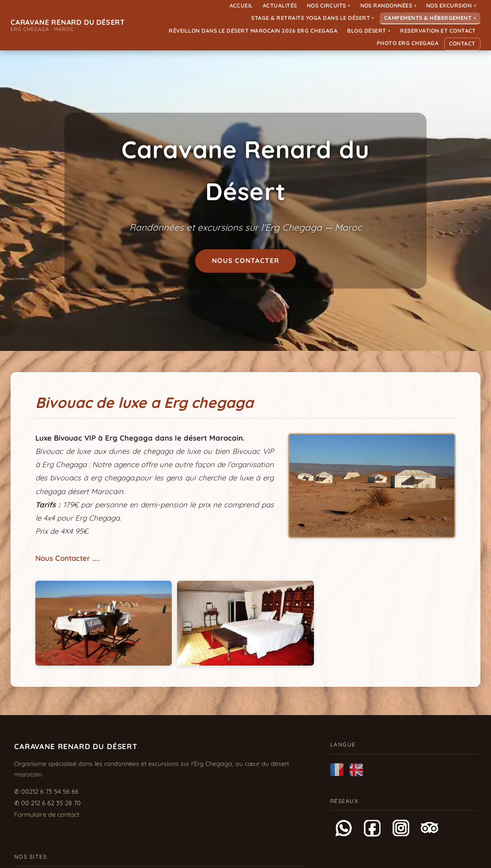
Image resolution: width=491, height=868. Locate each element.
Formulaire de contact (47, 815)
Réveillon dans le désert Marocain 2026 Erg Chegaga (253, 31)
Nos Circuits (329, 6)
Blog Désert (369, 31)
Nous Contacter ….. (68, 558)
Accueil (242, 6)
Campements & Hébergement (430, 18)
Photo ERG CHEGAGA (408, 43)
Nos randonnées (389, 6)
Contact (463, 44)
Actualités (280, 6)
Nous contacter (246, 261)
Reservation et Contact (438, 31)
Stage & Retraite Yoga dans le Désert (313, 18)
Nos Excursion (451, 6)
